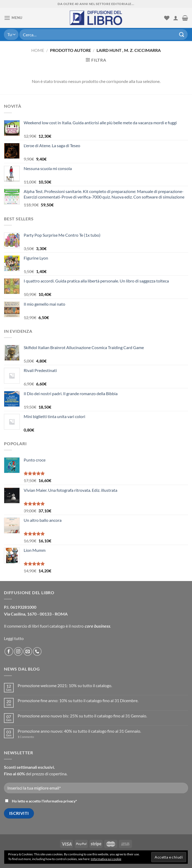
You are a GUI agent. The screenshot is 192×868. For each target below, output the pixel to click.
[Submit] (182, 34)
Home (38, 50)
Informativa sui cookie (106, 859)
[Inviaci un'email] (28, 651)
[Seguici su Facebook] (9, 651)
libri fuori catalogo (49, 626)
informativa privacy (59, 801)
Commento (26, 737)
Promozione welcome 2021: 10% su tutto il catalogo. (65, 685)
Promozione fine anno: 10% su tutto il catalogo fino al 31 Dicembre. (78, 700)
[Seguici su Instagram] (18, 651)
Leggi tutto (14, 638)
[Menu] (13, 18)
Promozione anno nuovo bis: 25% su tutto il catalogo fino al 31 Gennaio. (82, 716)
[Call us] (37, 651)
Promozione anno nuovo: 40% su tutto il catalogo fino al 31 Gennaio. (79, 731)
